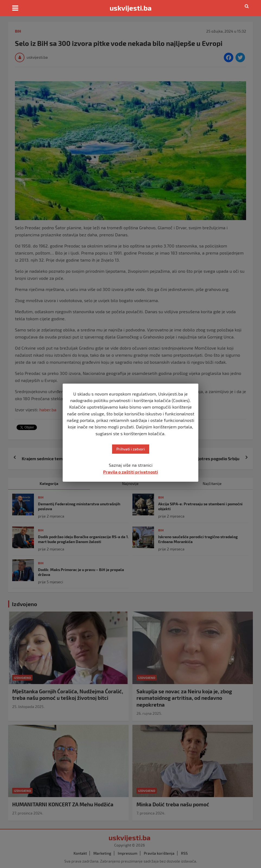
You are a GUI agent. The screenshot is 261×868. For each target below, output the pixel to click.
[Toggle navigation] (15, 8)
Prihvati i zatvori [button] (131, 449)
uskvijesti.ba (131, 8)
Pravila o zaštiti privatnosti (130, 472)
